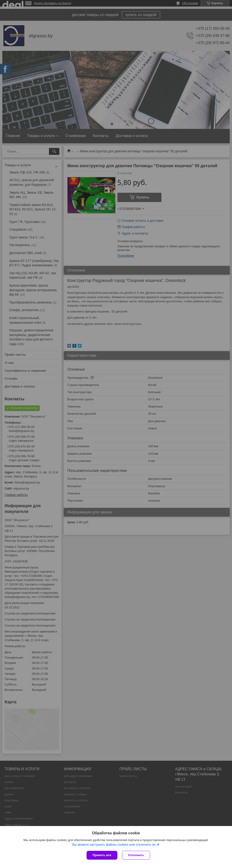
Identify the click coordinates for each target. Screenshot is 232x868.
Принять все (102, 855)
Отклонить (136, 855)
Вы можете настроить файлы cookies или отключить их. (114, 845)
